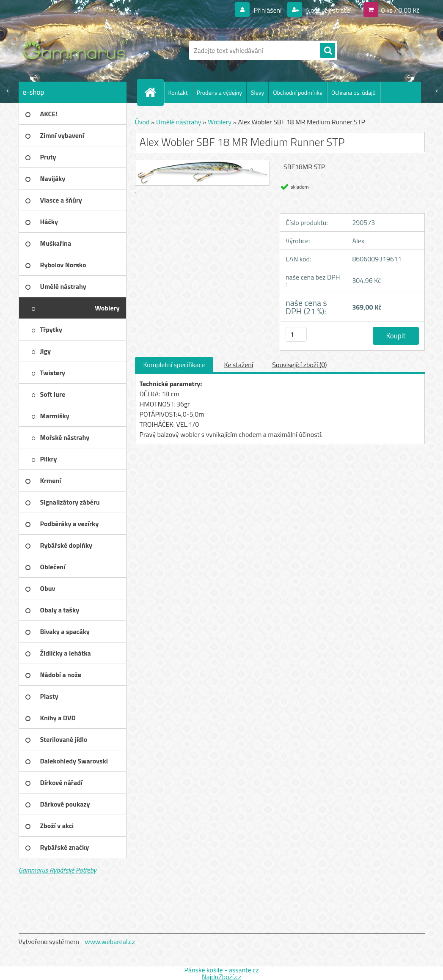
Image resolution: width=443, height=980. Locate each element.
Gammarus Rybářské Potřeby (58, 870)
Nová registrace (327, 10)
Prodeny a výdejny (219, 92)
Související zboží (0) (299, 365)
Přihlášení (268, 10)
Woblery (220, 122)
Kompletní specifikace (174, 365)
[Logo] (77, 50)
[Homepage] (154, 92)
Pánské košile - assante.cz (221, 970)
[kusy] (296, 334)
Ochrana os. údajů (354, 92)
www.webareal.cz (110, 942)
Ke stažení (238, 365)
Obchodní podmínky (298, 92)
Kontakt (178, 92)
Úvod (142, 122)
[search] (327, 51)
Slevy (257, 92)
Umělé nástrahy (179, 122)
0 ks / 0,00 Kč (400, 10)
